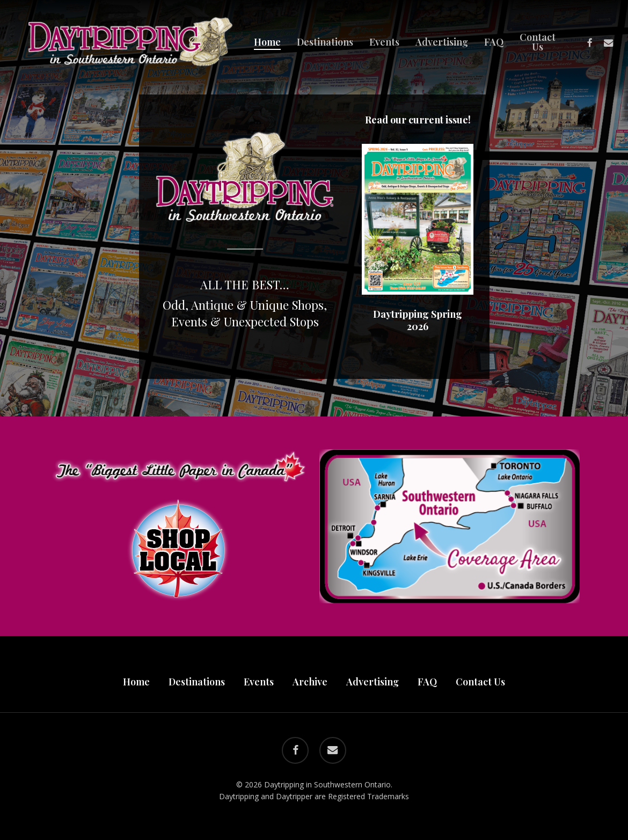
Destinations (197, 682)
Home (136, 682)
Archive (310, 682)
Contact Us (480, 682)
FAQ (427, 682)
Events (259, 682)
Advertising (373, 682)
